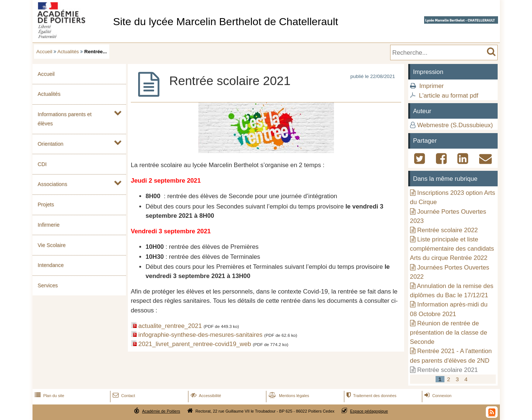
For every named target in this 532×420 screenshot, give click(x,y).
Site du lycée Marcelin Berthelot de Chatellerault (226, 21)
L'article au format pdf (449, 96)
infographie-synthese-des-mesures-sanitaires (201, 335)
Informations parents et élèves (65, 119)
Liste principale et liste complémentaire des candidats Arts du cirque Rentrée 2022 (452, 249)
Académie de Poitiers (161, 411)
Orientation (51, 144)
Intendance (51, 265)
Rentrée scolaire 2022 (447, 230)
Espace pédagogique (369, 411)
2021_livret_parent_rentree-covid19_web (195, 344)
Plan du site (49, 396)
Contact (123, 396)
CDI (42, 164)
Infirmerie (49, 225)
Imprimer (432, 86)
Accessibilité (205, 396)
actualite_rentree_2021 (170, 326)
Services (48, 285)
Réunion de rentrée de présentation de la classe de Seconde (449, 333)
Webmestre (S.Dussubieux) (455, 125)
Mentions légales (288, 396)
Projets (46, 204)
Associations (52, 184)
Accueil (44, 52)
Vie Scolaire (52, 245)
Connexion (437, 396)
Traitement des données (371, 396)
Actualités (68, 52)
